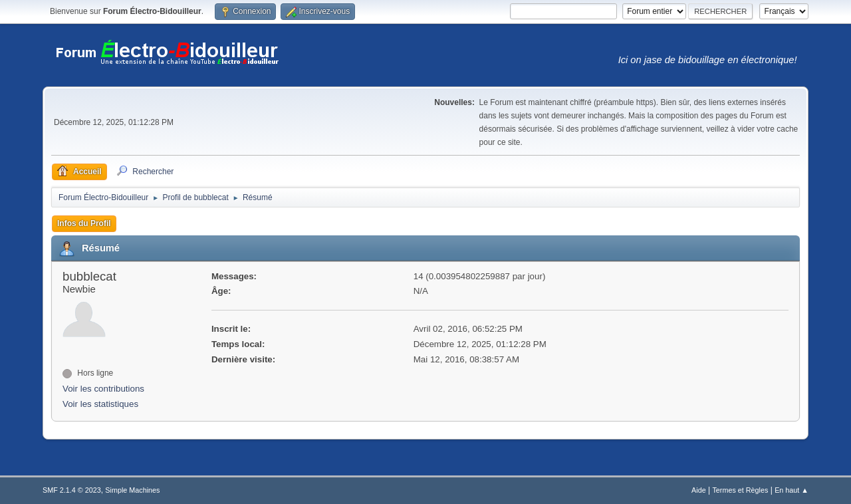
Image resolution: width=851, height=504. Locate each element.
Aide (699, 490)
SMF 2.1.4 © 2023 (72, 490)
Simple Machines (132, 490)
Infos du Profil (84, 223)
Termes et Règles (740, 490)
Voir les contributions (103, 389)
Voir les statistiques (100, 404)
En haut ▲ (791, 490)
